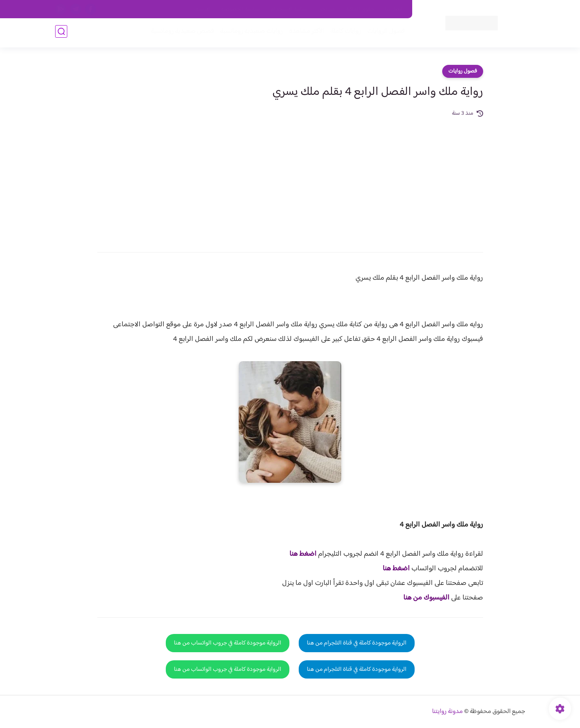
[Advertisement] (290, 179)
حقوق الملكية (360, 9)
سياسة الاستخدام (289, 9)
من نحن (327, 9)
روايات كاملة (345, 33)
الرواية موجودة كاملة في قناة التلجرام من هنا (357, 643)
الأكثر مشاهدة (305, 33)
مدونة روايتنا (447, 712)
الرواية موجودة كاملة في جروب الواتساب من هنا (228, 643)
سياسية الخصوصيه (241, 9)
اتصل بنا (394, 9)
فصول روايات (463, 71)
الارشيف (202, 9)
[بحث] (61, 33)
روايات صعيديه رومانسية (250, 33)
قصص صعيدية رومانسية (181, 33)
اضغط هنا (303, 554)
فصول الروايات (385, 33)
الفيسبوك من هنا (426, 598)
